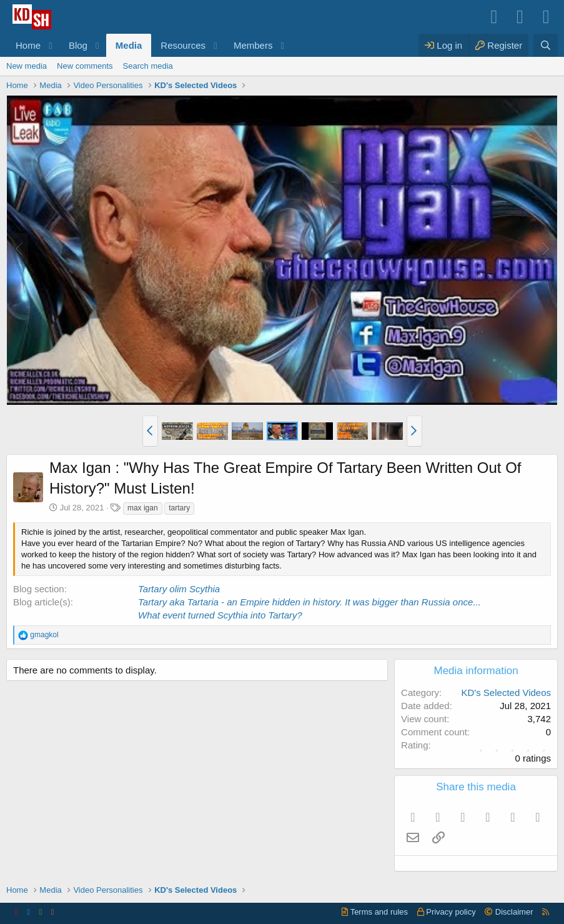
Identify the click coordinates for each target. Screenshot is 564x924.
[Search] (546, 45)
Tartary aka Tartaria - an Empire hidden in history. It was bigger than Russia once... (309, 602)
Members (253, 45)
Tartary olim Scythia (179, 589)
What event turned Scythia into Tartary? (220, 615)
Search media (148, 66)
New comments (85, 66)
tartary (179, 508)
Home (28, 45)
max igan (143, 508)
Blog (78, 45)
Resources (183, 45)
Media (129, 45)
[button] (51, 45)
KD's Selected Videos (506, 693)
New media (27, 66)
